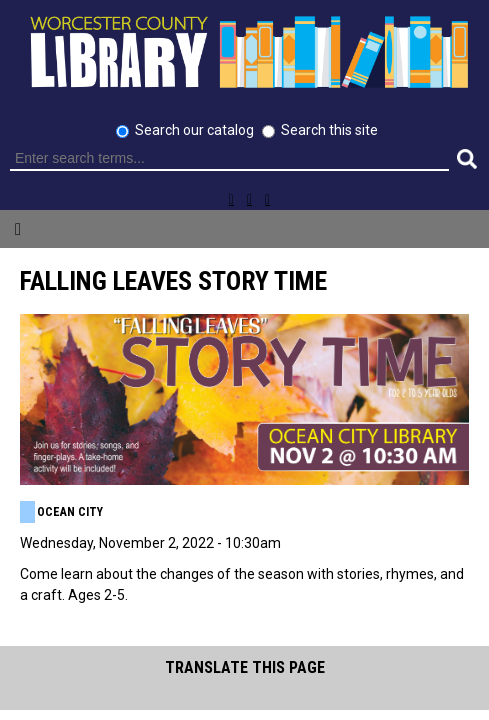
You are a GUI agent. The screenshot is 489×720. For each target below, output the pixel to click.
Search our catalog (196, 130)
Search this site (329, 130)
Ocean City (70, 512)
